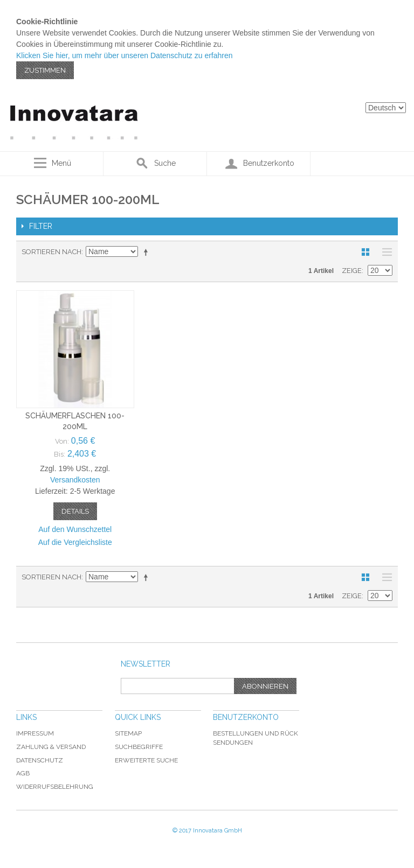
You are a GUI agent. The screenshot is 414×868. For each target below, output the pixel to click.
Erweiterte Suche (146, 760)
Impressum (35, 733)
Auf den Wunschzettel (75, 529)
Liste (384, 252)
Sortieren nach (51, 252)
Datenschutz (40, 760)
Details (75, 511)
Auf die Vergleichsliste (75, 542)
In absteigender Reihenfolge (148, 252)
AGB (23, 773)
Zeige (352, 271)
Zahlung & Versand (51, 747)
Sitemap (128, 733)
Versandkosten (75, 480)
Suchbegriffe (139, 747)
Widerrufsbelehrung (55, 787)
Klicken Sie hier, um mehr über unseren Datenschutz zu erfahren (125, 55)
